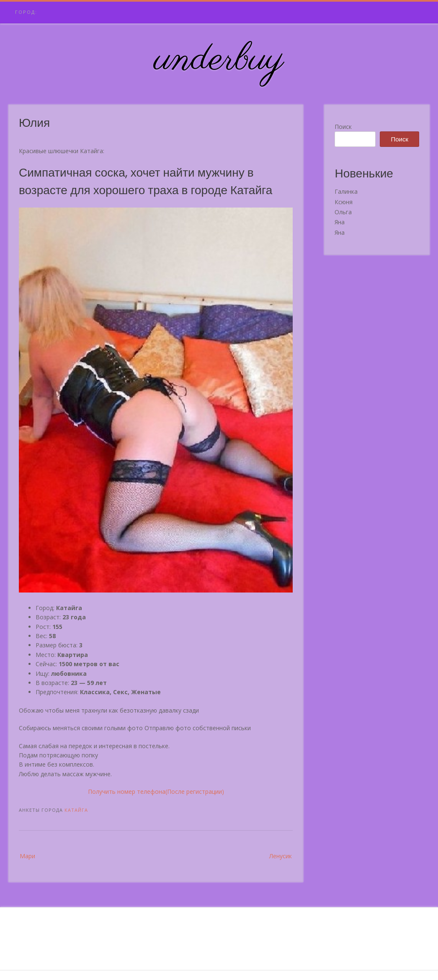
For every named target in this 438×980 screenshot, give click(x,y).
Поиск (343, 127)
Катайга (76, 810)
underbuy (219, 60)
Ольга (343, 212)
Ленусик (281, 856)
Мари (27, 856)
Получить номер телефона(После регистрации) (156, 791)
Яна (340, 222)
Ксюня (344, 202)
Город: (26, 12)
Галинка (346, 191)
